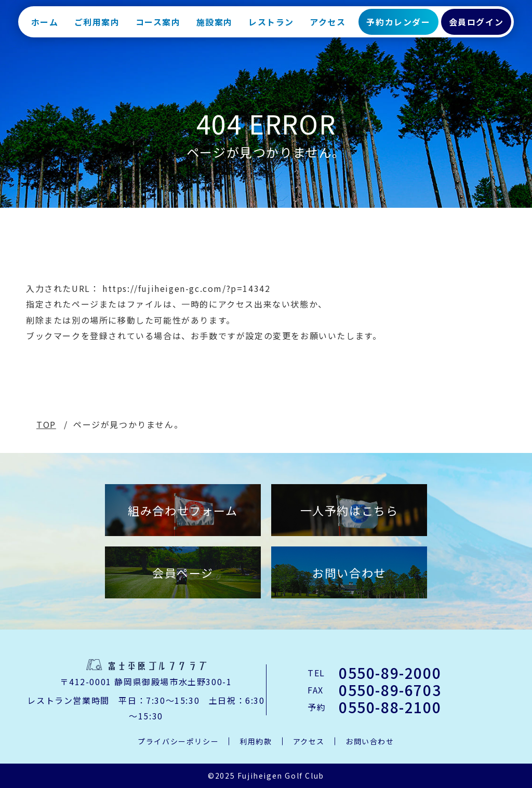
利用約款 (256, 741)
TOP (46, 424)
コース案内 (158, 26)
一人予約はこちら (349, 510)
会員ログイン (476, 26)
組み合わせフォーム (183, 510)
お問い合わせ (349, 572)
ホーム (45, 26)
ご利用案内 (97, 26)
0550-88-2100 (390, 707)
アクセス (328, 26)
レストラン (271, 26)
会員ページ (183, 572)
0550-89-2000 (390, 673)
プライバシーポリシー (178, 741)
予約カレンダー (398, 26)
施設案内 (215, 26)
